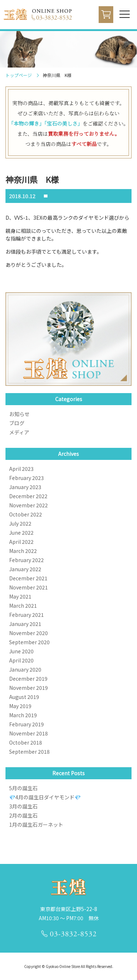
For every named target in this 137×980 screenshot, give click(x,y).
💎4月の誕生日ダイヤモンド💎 (45, 797)
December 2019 (28, 679)
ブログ (17, 423)
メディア (19, 432)
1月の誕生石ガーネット (36, 825)
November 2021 (28, 587)
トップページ (19, 75)
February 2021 (26, 615)
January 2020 (25, 669)
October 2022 (26, 514)
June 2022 (21, 533)
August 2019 (24, 697)
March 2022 (23, 551)
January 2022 (25, 569)
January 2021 (25, 624)
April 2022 (21, 542)
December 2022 (28, 496)
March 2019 (23, 715)
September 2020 (29, 642)
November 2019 (28, 688)
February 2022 (26, 560)
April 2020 (21, 660)
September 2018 (29, 752)
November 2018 (28, 733)
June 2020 (21, 651)
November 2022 (28, 505)
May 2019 (20, 706)
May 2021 (20, 596)
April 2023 (21, 469)
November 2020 (28, 633)
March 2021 (23, 606)
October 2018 (26, 742)
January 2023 (25, 487)
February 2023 (26, 478)
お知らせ (19, 414)
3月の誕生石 (23, 806)
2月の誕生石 (23, 815)
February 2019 (26, 724)
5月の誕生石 (23, 788)
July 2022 (20, 523)
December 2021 (28, 578)
